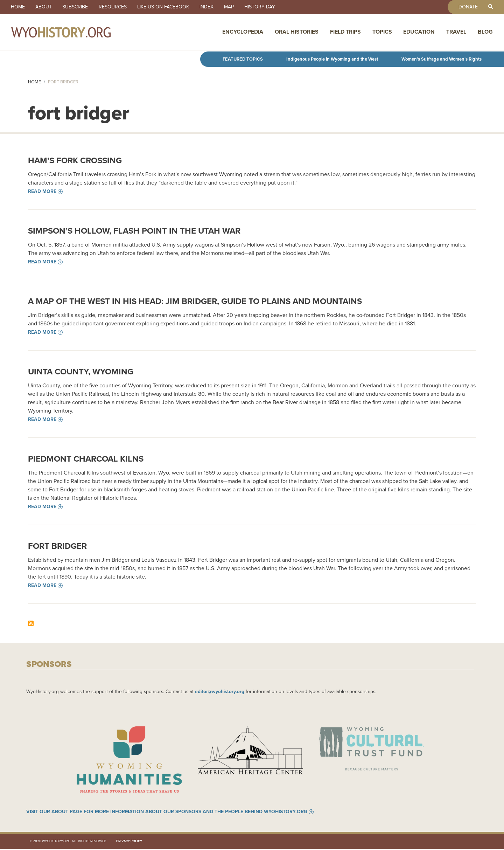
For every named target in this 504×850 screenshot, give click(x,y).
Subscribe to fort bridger (31, 623)
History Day (265, 7)
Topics (382, 32)
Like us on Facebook (166, 7)
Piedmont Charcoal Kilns (86, 459)
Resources (115, 7)
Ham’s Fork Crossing (75, 160)
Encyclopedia (243, 32)
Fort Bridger (57, 546)
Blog (485, 32)
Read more (42, 192)
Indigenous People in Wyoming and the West (332, 59)
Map (233, 7)
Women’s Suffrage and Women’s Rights (442, 59)
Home (18, 7)
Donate (467, 7)
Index (210, 7)
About (45, 7)
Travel (456, 32)
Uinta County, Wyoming (81, 372)
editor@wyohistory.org (220, 691)
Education (419, 32)
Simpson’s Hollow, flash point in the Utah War (134, 231)
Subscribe (77, 7)
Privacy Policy (129, 842)
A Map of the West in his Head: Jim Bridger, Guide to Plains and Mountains (195, 301)
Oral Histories (297, 32)
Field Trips (345, 32)
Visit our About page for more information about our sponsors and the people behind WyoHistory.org (167, 813)
